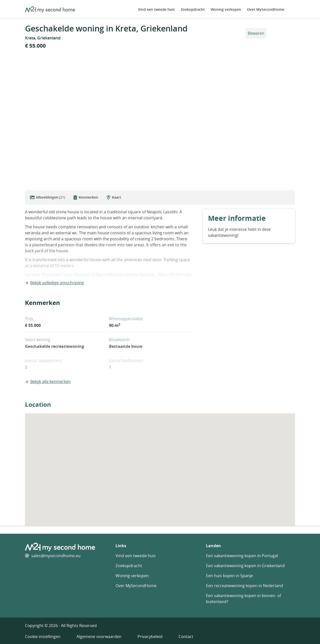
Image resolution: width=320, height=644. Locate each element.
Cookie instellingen (43, 637)
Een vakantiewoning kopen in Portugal (242, 556)
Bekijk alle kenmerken (48, 382)
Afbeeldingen (47, 197)
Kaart (114, 197)
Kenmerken (86, 197)
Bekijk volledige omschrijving (54, 283)
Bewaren (256, 33)
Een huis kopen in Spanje (229, 576)
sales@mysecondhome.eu (56, 556)
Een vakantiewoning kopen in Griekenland (245, 566)
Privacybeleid (150, 637)
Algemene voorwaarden (99, 637)
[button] (160, 465)
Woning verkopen (226, 9)
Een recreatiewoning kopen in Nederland (244, 586)
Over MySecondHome (266, 9)
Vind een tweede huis (156, 9)
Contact (186, 637)
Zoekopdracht (193, 9)
